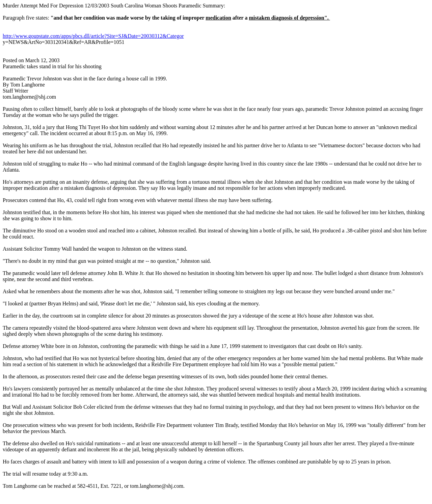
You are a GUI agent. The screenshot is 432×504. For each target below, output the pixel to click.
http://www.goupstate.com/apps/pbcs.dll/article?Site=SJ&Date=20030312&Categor (93, 36)
